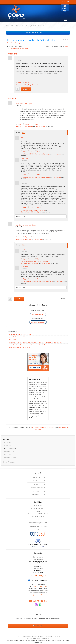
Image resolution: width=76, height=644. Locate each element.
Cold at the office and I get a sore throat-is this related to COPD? (27, 345)
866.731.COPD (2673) (40, 586)
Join (63, 1)
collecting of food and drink (17, 49)
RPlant (26, 85)
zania (22, 154)
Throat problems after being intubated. (19, 347)
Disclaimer (35, 637)
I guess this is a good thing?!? (17, 337)
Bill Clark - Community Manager (41, 154)
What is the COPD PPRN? (38, 509)
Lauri (67, 46)
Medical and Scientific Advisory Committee (38, 523)
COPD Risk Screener (38, 517)
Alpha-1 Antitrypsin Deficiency (38, 527)
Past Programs (36, 495)
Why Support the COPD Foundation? (38, 514)
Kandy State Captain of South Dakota (35, 210)
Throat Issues (12, 340)
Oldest (24, 132)
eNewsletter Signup (38, 626)
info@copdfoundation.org (38, 595)
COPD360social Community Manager (42, 427)
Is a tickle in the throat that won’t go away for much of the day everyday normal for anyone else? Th (36, 342)
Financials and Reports (36, 488)
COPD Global (36, 484)
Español (38, 529)
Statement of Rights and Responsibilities (38, 638)
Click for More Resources (33, 33)
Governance (36, 491)
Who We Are (36, 477)
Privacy (42, 637)
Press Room (36, 481)
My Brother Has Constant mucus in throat (20, 334)
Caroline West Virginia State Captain (31, 212)
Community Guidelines (52, 637)
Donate (65, 8)
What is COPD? (38, 506)
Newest (18, 132)
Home (8, 26)
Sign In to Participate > (38, 322)
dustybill (30, 85)
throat (26, 49)
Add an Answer (26, 89)
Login (68, 1)
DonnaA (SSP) (20, 85)
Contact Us (38, 519)
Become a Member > (38, 314)
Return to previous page (14, 43)
